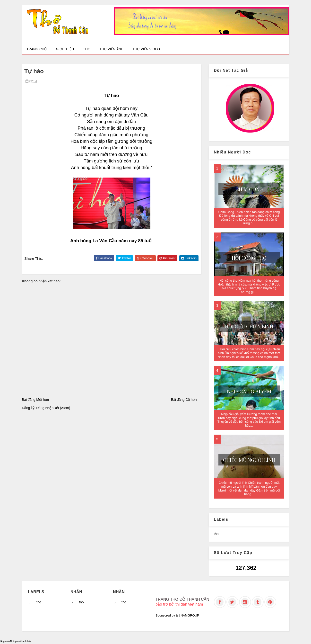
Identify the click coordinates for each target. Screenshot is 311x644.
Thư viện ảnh (112, 49)
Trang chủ (37, 49)
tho (216, 534)
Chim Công (249, 189)
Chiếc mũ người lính (249, 460)
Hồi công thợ (249, 258)
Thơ (87, 49)
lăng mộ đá (6, 641)
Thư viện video (146, 49)
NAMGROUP (190, 615)
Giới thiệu (65, 49)
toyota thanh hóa (22, 641)
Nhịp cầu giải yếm (249, 391)
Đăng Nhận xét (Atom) (53, 408)
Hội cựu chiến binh (249, 326)
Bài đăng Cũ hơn (184, 400)
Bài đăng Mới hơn (35, 400)
